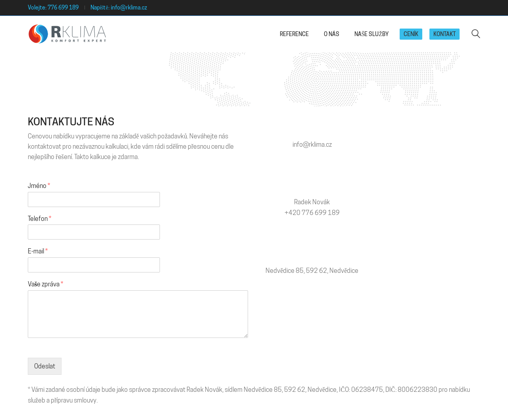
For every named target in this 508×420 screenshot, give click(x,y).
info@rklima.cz (129, 8)
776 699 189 (63, 8)
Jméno (39, 186)
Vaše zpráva (45, 284)
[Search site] (476, 35)
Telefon (39, 219)
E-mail (38, 251)
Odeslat (45, 366)
